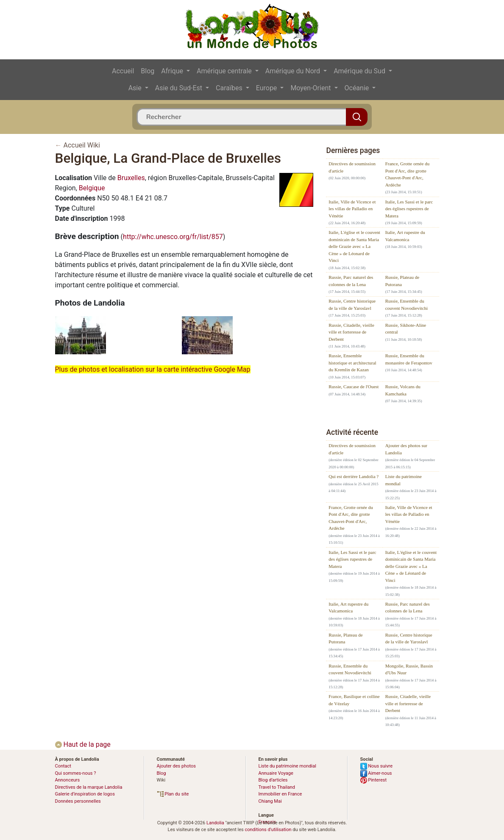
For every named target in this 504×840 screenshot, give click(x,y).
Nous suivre (377, 766)
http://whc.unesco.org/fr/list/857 (173, 237)
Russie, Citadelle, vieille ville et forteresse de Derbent (351, 332)
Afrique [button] (173, 71)
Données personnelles (78, 801)
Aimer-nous (376, 773)
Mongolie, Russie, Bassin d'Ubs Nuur (409, 669)
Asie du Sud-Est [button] (180, 88)
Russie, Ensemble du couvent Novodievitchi (407, 305)
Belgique (92, 188)
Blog (148, 71)
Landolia (215, 823)
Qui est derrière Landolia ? (354, 476)
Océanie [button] (358, 88)
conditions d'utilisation (268, 830)
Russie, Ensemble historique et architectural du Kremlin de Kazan (352, 363)
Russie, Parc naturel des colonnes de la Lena (351, 281)
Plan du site (173, 794)
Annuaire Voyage (276, 773)
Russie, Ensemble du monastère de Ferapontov (409, 359)
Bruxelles (131, 178)
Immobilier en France (280, 794)
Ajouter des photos (176, 766)
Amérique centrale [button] (225, 71)
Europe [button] (267, 88)
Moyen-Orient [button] (311, 88)
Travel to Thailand (277, 787)
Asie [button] (136, 88)
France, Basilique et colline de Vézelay (354, 700)
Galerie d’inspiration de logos (85, 794)
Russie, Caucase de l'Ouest (354, 387)
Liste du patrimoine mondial (404, 480)
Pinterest (374, 780)
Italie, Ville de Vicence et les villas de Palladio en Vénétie (352, 209)
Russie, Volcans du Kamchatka (403, 390)
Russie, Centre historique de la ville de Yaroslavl (352, 305)
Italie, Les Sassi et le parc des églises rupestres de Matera (409, 209)
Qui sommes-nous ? (76, 773)
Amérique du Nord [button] (294, 71)
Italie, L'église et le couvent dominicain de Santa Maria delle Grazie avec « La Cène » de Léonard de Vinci (354, 246)
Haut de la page (83, 744)
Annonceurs (68, 780)
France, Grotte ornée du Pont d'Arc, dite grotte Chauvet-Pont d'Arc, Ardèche (407, 174)
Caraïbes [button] (230, 88)
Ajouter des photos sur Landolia (406, 449)
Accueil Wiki (81, 145)
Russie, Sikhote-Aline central (406, 329)
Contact (63, 766)
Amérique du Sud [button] (360, 71)
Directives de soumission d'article (352, 167)
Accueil (123, 71)
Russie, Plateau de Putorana (402, 281)
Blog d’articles (273, 780)
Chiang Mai (270, 801)
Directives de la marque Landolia (89, 787)
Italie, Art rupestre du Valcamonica (405, 236)
